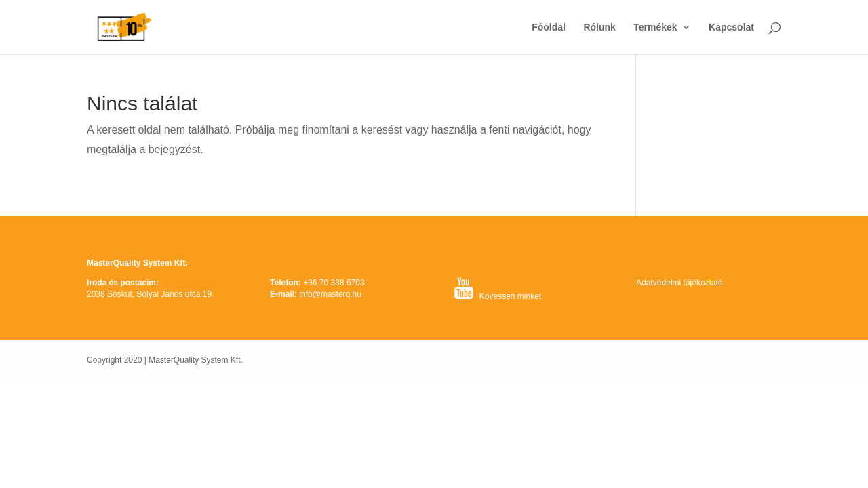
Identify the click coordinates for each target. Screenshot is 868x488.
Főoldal (549, 27)
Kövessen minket (510, 296)
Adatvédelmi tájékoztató (679, 283)
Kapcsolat (731, 27)
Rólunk (599, 27)
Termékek (655, 27)
